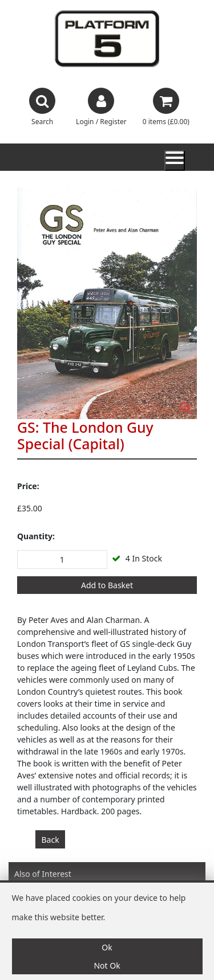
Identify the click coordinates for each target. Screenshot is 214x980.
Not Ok (107, 965)
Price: (28, 486)
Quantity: (36, 536)
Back (51, 840)
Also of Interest (43, 874)
